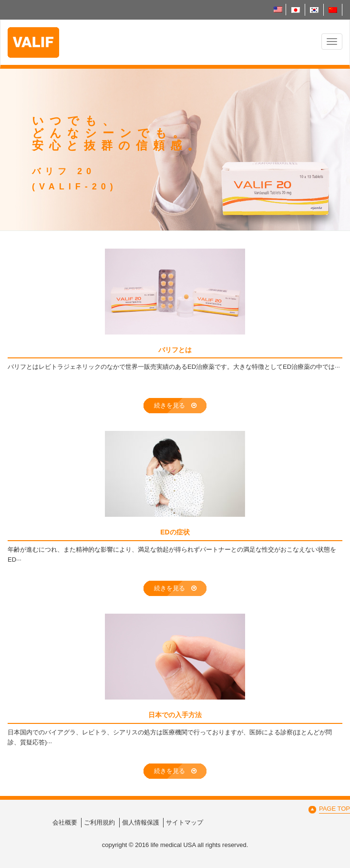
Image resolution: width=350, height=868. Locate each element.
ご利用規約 (99, 822)
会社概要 (65, 822)
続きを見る (175, 405)
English (278, 9)
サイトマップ (185, 822)
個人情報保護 (141, 822)
